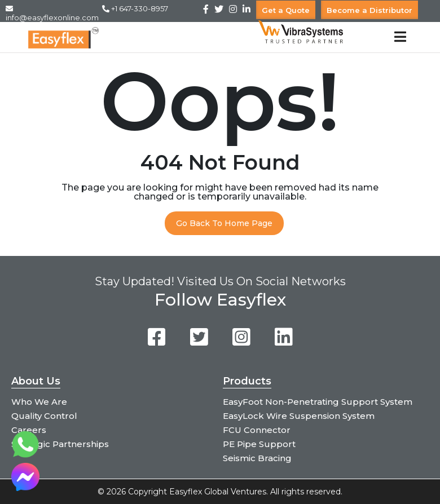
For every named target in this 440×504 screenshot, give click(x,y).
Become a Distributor (369, 10)
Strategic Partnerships (60, 444)
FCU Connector (257, 430)
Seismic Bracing (257, 458)
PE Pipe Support (259, 444)
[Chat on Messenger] (25, 488)
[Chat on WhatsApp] (25, 455)
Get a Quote (286, 10)
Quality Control (44, 416)
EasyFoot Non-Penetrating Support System (318, 402)
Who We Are (39, 402)
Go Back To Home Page (224, 223)
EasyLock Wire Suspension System (299, 416)
